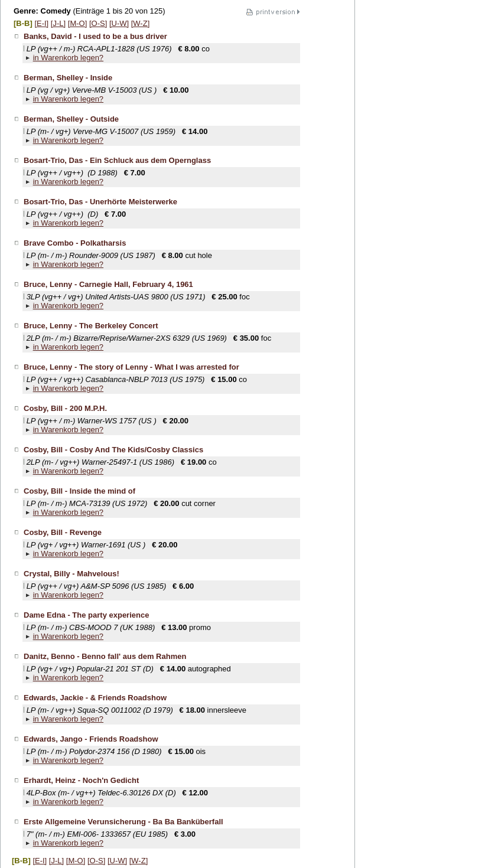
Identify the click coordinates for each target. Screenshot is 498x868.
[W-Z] (141, 23)
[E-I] (41, 23)
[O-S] (98, 23)
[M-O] (78, 23)
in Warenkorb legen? (68, 58)
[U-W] (119, 23)
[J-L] (58, 23)
